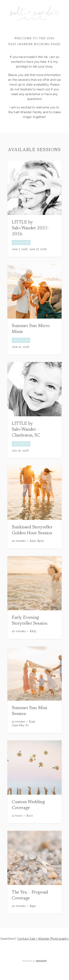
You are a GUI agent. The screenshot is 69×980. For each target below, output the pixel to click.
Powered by (34, 961)
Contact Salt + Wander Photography (43, 939)
